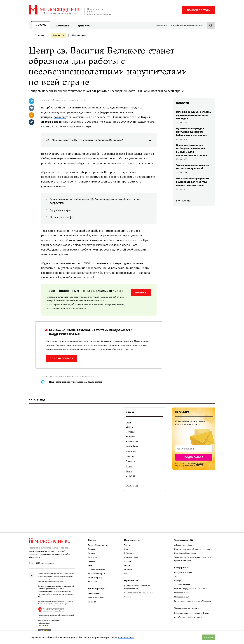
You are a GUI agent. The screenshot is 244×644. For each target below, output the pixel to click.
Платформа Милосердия (185, 553)
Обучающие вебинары (184, 545)
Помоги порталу (199, 10)
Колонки (130, 437)
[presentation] (194, 449)
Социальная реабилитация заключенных (60, 376)
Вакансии (92, 557)
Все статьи (132, 486)
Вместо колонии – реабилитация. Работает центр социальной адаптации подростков (95, 201)
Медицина (131, 451)
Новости (59, 35)
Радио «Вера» (94, 594)
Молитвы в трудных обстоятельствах (191, 589)
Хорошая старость (183, 585)
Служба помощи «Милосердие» (187, 25)
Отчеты (128, 597)
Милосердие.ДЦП (182, 597)
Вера (128, 422)
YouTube (128, 561)
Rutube (127, 565)
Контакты (92, 582)
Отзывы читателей (96, 569)
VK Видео (128, 569)
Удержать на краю (61, 210)
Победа (178, 581)
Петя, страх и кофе (61, 217)
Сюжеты (92, 561)
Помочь (141, 293)
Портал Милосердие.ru (98, 545)
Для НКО (84, 25)
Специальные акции (183, 573)
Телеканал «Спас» (96, 598)
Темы (90, 565)
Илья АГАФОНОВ (77, 100)
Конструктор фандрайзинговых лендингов (193, 549)
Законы (130, 427)
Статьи (39, 35)
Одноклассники (131, 557)
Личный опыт (133, 446)
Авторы (91, 553)
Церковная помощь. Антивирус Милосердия (194, 601)
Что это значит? (126, 637)
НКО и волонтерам (96, 573)
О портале (161, 25)
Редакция (92, 549)
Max (126, 573)
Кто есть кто (132, 441)
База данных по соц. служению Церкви (192, 613)
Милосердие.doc (181, 593)
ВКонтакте (129, 553)
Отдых (129, 466)
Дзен (126, 549)
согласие (199, 463)
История (130, 432)
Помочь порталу (61, 358)
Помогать (62, 25)
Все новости (183, 201)
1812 (176, 577)
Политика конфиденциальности (138, 593)
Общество (131, 461)
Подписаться (194, 457)
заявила (59, 117)
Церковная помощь (89, 376)
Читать (41, 25)
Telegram (128, 545)
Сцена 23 (92, 602)
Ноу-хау (130, 456)
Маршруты (79, 35)
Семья (129, 471)
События (130, 476)
